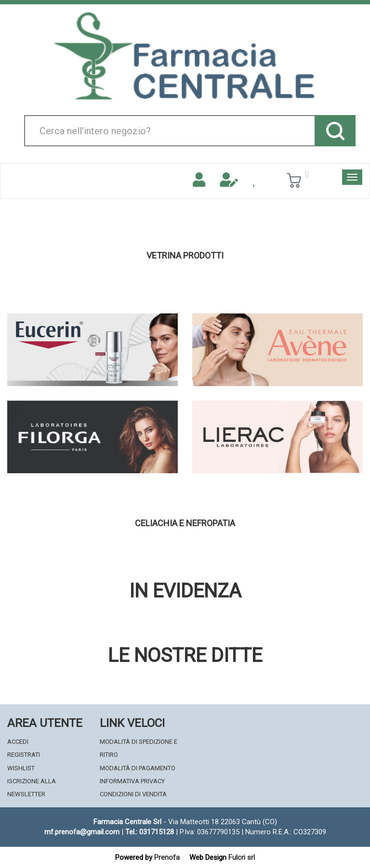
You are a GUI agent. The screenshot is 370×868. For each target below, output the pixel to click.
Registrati (24, 755)
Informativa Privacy (132, 781)
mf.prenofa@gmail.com (82, 832)
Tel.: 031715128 (150, 832)
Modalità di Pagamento (138, 768)
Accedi (18, 742)
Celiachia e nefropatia (185, 523)
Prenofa (167, 857)
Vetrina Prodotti (185, 256)
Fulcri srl (242, 857)
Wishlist (21, 768)
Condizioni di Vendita (133, 794)
